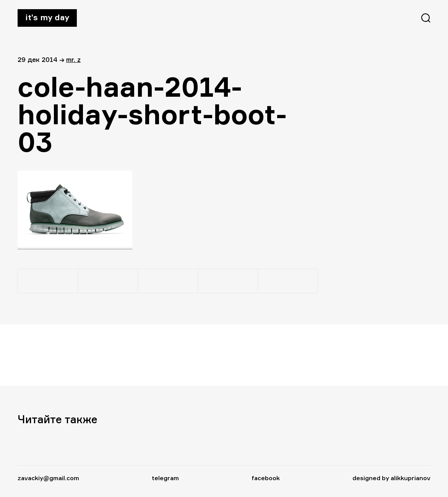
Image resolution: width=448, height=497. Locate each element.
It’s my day (47, 17)
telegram (165, 478)
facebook (266, 478)
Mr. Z (73, 59)
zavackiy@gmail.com (48, 478)
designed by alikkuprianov (391, 478)
